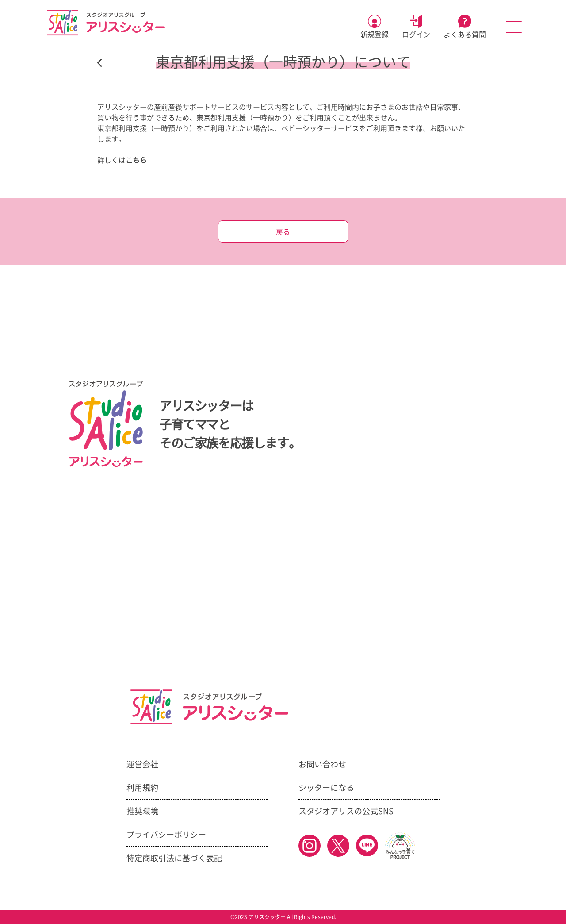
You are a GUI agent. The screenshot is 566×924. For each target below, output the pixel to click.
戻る (283, 232)
